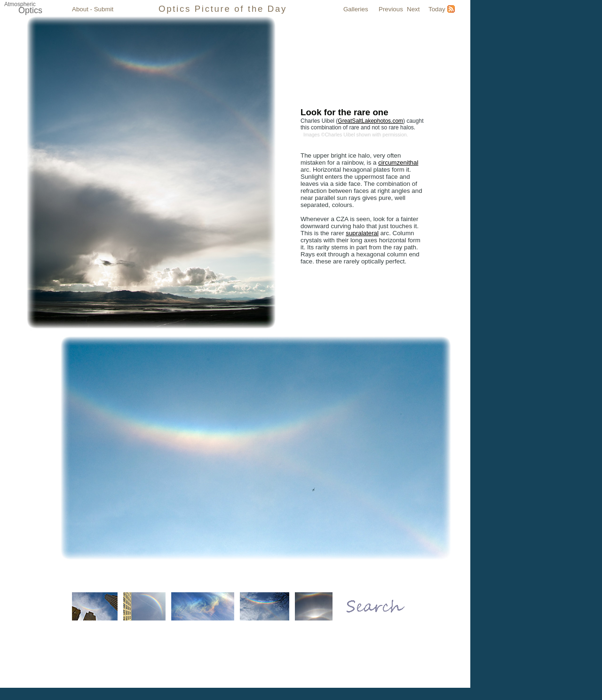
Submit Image (304, 657)
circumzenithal (398, 163)
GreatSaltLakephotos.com (370, 121)
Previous (391, 9)
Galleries (356, 9)
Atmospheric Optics (351, 657)
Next (413, 9)
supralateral (362, 233)
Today (437, 9)
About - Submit (93, 9)
